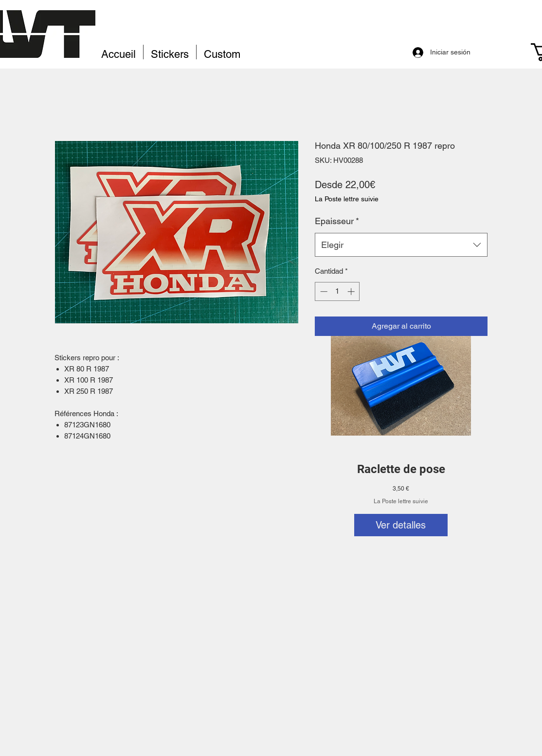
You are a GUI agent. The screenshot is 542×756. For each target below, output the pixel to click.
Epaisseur (337, 221)
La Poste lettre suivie (401, 501)
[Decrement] (323, 291)
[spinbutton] (337, 291)
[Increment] (352, 291)
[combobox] (401, 245)
